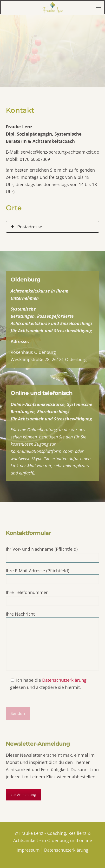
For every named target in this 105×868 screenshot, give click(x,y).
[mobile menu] (98, 7)
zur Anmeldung (23, 795)
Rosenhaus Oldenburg (33, 352)
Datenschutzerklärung (64, 680)
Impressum (28, 850)
